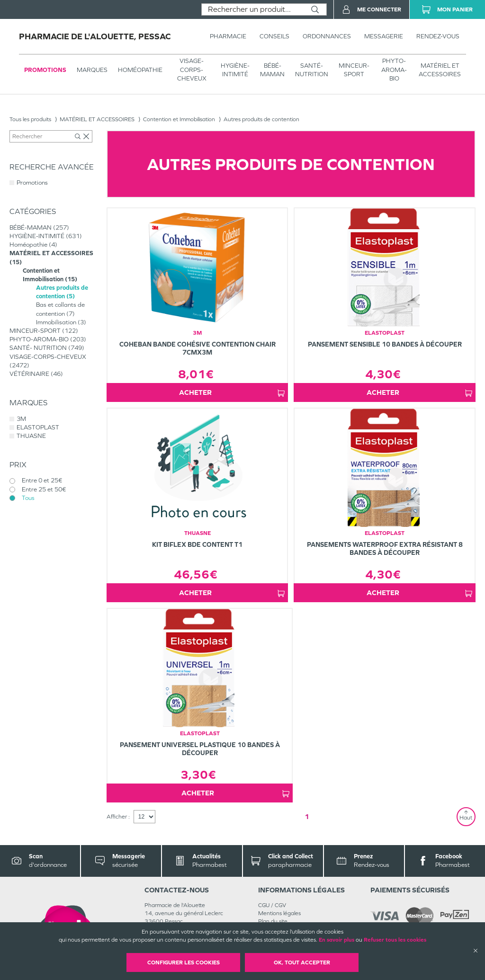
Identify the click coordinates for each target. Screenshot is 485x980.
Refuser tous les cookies (395, 940)
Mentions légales (279, 913)
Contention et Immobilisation (179, 119)
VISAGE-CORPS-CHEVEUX (192, 69)
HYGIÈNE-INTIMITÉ (235, 70)
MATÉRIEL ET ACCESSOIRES (440, 70)
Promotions (45, 70)
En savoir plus (337, 940)
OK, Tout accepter (302, 962)
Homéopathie (140, 70)
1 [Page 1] (307, 816)
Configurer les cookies (184, 962)
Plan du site (273, 921)
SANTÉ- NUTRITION (312, 70)
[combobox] (253, 9)
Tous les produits (30, 119)
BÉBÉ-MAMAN (272, 70)
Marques (92, 70)
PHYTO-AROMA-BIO (394, 69)
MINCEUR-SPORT (354, 70)
